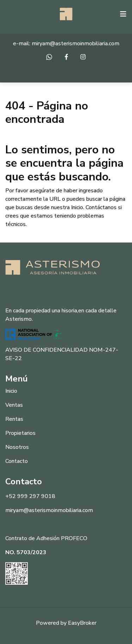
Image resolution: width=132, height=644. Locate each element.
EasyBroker (82, 623)
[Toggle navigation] (123, 14)
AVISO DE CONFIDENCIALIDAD (46, 350)
